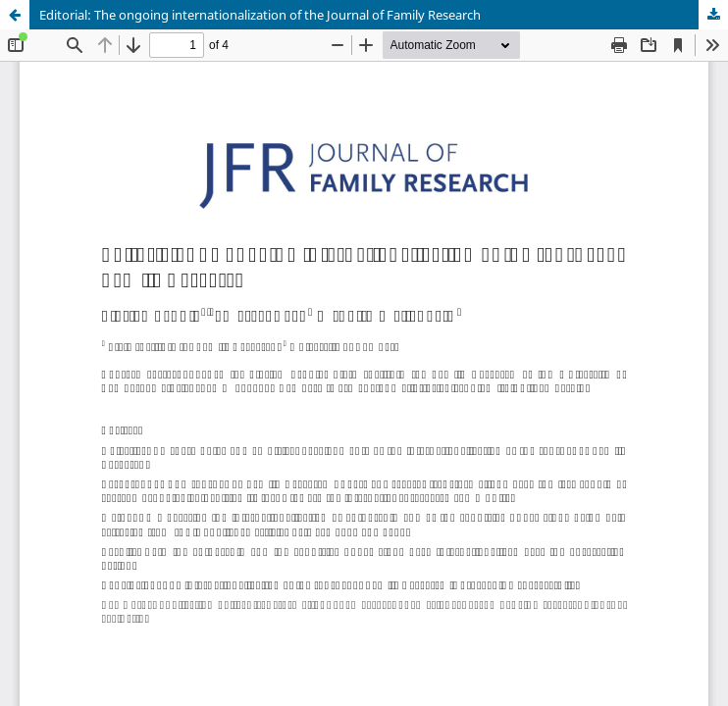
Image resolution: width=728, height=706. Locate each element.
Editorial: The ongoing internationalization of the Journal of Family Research (260, 15)
